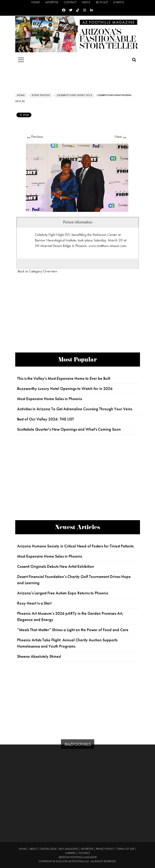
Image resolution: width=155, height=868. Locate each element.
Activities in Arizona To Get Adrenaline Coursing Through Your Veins (75, 409)
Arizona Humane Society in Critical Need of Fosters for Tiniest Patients (75, 546)
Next (118, 137)
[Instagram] (85, 10)
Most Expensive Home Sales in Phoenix (50, 399)
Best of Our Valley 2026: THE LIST (46, 419)
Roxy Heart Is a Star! (34, 603)
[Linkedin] (91, 10)
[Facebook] (64, 10)
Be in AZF (102, 2)
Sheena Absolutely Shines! (39, 656)
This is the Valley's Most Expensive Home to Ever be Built (64, 378)
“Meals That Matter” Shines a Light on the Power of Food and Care (73, 630)
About (33, 849)
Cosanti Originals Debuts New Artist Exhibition (56, 566)
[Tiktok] (78, 10)
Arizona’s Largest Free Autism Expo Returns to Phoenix (63, 593)
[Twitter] (71, 10)
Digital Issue (49, 849)
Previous (37, 137)
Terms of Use (126, 849)
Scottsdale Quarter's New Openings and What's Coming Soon (69, 429)
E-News (119, 2)
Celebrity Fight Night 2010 (75, 95)
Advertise (52, 2)
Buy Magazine (69, 849)
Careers (70, 853)
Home (35, 2)
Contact (70, 2)
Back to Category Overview (37, 271)
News (86, 2)
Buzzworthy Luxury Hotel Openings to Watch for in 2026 (65, 389)
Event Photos (41, 95)
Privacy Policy (105, 849)
